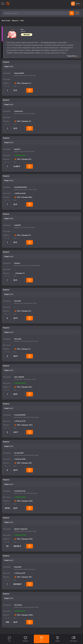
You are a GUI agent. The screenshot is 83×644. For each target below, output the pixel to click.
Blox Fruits (6, 21)
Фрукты (16, 21)
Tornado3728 (19, 453)
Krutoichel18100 (20, 415)
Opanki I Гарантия (21, 529)
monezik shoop (20, 491)
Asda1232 (17, 225)
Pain (22, 21)
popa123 (17, 149)
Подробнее (73, 56)
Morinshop (18, 605)
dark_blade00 (19, 377)
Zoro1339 (17, 301)
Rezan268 (18, 567)
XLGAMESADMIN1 (21, 187)
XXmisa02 (18, 339)
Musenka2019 (19, 73)
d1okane (17, 263)
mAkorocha (18, 111)
